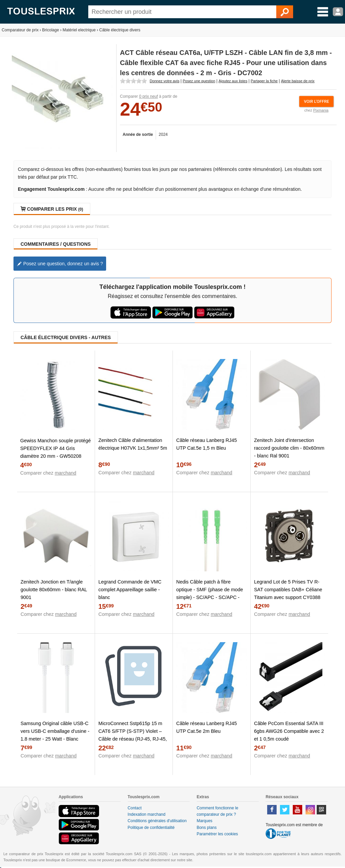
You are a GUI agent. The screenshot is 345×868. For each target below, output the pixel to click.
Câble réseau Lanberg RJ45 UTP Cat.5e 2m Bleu (207, 727)
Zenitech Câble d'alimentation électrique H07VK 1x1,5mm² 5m (133, 444)
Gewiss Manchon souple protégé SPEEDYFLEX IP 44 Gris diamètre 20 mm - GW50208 (56, 448)
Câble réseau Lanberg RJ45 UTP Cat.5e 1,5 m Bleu (207, 444)
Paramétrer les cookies (217, 834)
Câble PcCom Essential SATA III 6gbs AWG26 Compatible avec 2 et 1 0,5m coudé (289, 731)
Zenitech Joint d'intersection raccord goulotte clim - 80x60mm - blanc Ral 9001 (289, 448)
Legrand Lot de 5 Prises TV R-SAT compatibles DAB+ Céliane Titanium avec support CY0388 (288, 590)
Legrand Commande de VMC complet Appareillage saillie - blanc (130, 590)
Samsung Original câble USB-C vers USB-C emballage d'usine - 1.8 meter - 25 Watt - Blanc (55, 731)
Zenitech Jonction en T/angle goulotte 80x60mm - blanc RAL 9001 (54, 590)
